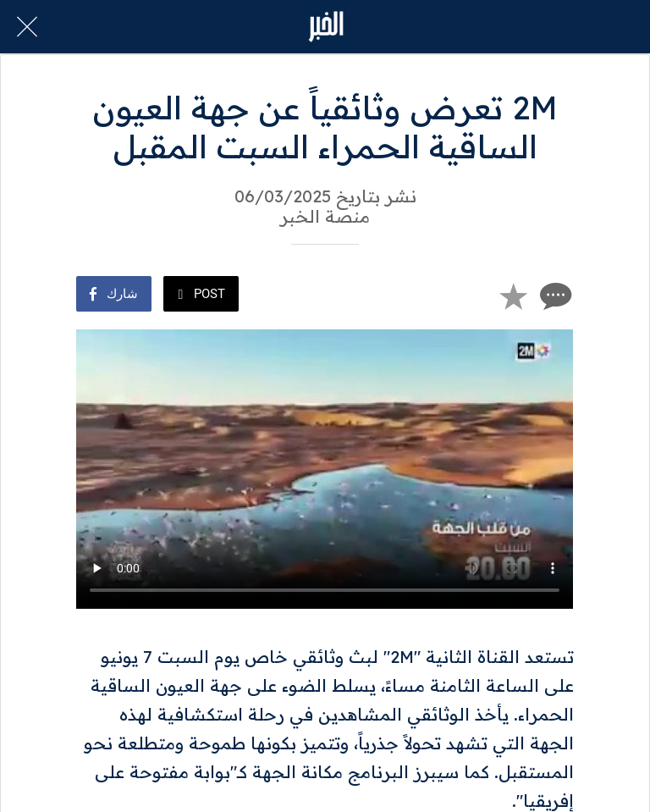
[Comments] (554, 296)
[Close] (27, 27)
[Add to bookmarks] (513, 296)
